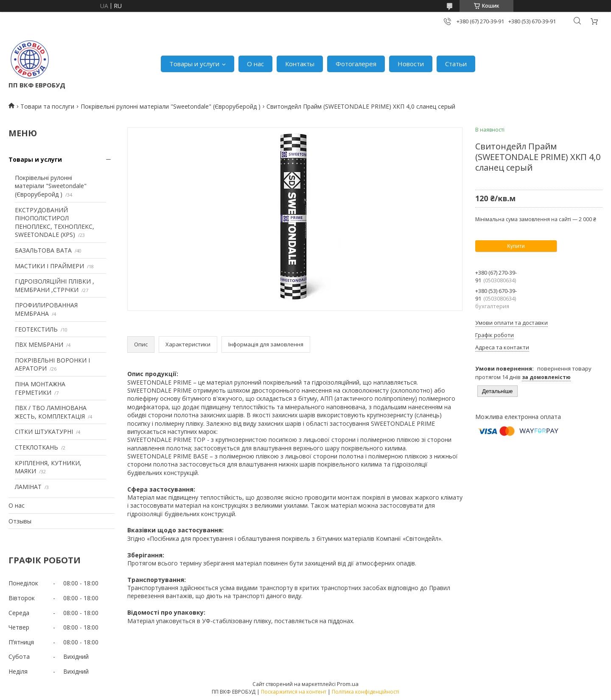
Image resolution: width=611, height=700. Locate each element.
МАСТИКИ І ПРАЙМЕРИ (49, 266)
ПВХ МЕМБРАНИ (39, 344)
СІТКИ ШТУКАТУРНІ (44, 432)
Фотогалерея (356, 64)
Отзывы (20, 521)
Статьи (456, 64)
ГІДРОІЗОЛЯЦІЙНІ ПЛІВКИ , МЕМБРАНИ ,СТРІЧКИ (55, 285)
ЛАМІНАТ (28, 487)
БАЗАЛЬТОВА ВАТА (43, 250)
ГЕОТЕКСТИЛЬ (36, 329)
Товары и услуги (194, 64)
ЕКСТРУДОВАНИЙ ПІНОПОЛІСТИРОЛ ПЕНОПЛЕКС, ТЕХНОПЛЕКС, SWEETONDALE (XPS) (55, 222)
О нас (255, 64)
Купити (516, 246)
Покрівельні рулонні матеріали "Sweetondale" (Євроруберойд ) (171, 106)
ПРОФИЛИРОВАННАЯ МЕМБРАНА (46, 309)
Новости (411, 64)
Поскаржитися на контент (294, 692)
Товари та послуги (47, 106)
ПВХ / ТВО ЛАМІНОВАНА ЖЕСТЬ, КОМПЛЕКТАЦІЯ (51, 412)
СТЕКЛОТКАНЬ (36, 447)
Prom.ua (348, 684)
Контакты (300, 64)
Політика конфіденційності (366, 692)
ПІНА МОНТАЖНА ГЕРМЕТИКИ (40, 388)
